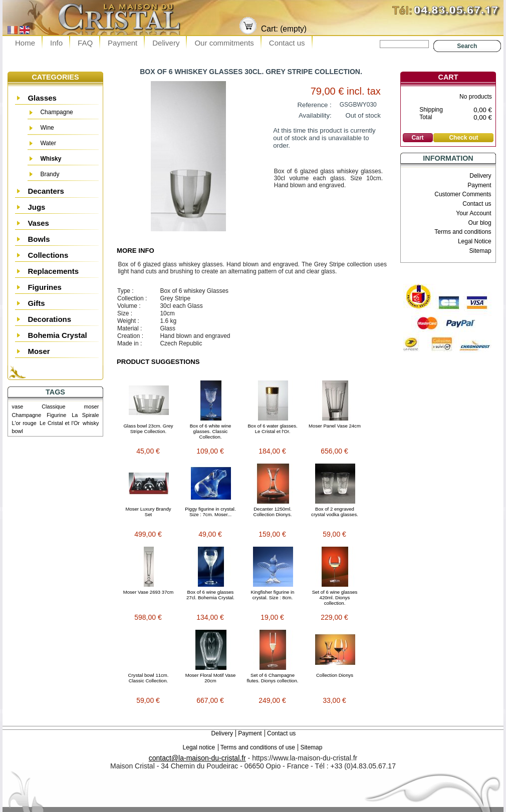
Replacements (53, 271)
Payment (122, 43)
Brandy (50, 174)
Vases (38, 223)
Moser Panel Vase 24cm (335, 426)
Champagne (56, 112)
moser (91, 407)
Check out (463, 138)
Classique (53, 407)
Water (48, 143)
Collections (48, 255)
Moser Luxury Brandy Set (148, 512)
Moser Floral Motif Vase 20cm (211, 678)
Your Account (473, 213)
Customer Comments (463, 194)
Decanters (46, 191)
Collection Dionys (335, 675)
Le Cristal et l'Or (60, 423)
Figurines (45, 287)
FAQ (85, 43)
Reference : (315, 105)
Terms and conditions (463, 232)
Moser (39, 351)
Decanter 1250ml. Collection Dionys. (273, 512)
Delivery (166, 43)
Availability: (315, 115)
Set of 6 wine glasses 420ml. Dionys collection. (335, 597)
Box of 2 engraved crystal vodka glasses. (335, 512)
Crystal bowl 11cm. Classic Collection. (148, 678)
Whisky (51, 159)
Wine (47, 128)
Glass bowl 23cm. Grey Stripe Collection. (148, 429)
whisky (91, 423)
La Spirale (85, 415)
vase (18, 407)
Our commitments (224, 43)
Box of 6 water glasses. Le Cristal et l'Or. (272, 429)
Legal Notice (475, 241)
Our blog (480, 223)
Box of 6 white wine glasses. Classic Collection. (211, 431)
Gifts (36, 303)
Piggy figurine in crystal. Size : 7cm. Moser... (210, 512)
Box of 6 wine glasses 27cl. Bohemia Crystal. (210, 595)
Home (25, 43)
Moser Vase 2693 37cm (149, 592)
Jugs (36, 207)
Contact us (287, 43)
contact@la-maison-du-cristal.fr (197, 758)
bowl (18, 431)
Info (56, 43)
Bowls (39, 239)
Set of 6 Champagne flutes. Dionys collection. (273, 678)
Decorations (49, 319)
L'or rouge (24, 423)
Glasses (42, 98)
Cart (448, 77)
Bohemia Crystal (57, 335)
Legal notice (199, 747)
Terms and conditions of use (258, 747)
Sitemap (480, 251)
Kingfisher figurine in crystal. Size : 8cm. (273, 595)
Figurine (56, 415)
